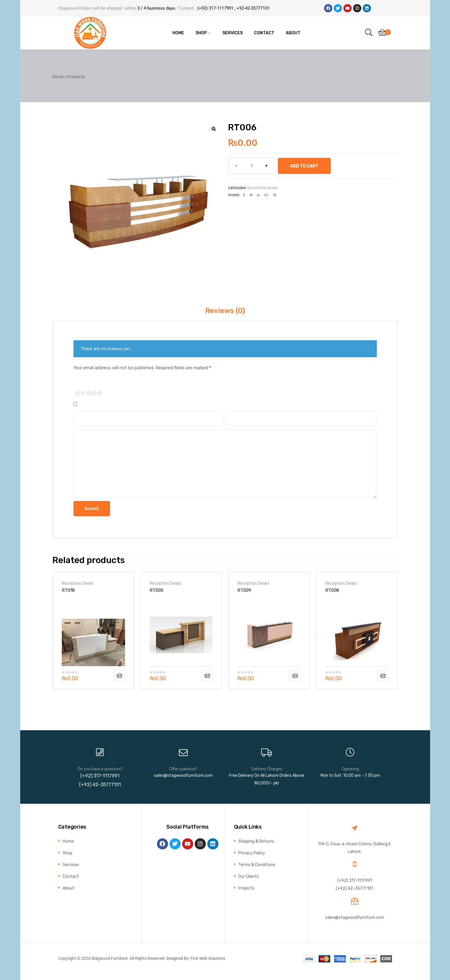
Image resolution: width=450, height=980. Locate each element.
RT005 (156, 590)
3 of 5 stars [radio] (89, 393)
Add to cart (304, 166)
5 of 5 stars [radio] (100, 393)
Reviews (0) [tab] (225, 311)
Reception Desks (263, 188)
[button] (214, 129)
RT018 (68, 590)
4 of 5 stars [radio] (94, 393)
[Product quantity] (251, 166)
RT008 (332, 590)
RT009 (244, 590)
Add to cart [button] (119, 676)
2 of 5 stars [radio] (83, 393)
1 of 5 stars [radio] (78, 393)
